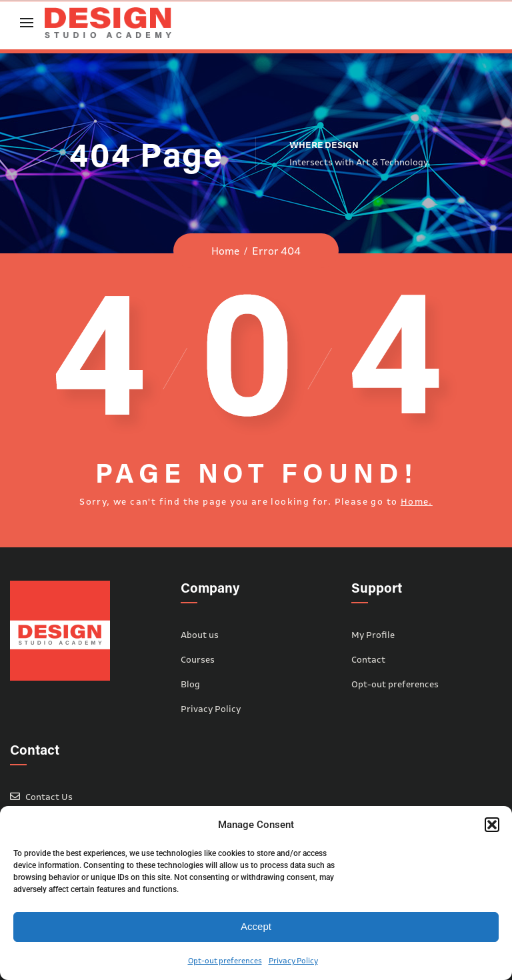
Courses (198, 659)
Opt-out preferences (225, 960)
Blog (190, 684)
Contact (368, 659)
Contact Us (49, 797)
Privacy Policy (293, 960)
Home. (417, 501)
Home (225, 251)
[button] (492, 825)
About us (200, 635)
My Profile (373, 635)
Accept (256, 926)
